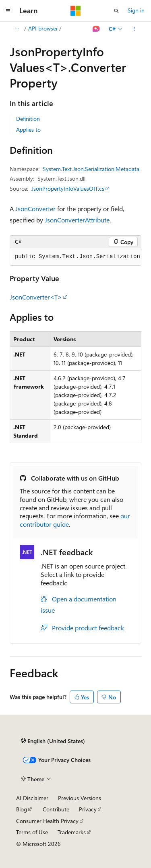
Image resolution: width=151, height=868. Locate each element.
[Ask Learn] (96, 29)
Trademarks (72, 832)
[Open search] (116, 11)
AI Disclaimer (32, 798)
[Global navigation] (8, 11)
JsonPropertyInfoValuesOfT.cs (68, 188)
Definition (28, 119)
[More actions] (134, 29)
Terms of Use (32, 832)
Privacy (88, 809)
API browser (43, 28)
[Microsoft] (76, 11)
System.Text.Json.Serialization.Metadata (91, 169)
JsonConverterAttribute (77, 220)
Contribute (56, 809)
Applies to (28, 129)
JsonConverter (35, 209)
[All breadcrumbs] (17, 29)
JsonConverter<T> (36, 297)
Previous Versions (80, 798)
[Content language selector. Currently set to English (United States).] (53, 741)
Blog (22, 809)
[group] (75, 257)
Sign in (136, 10)
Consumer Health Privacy (47, 821)
